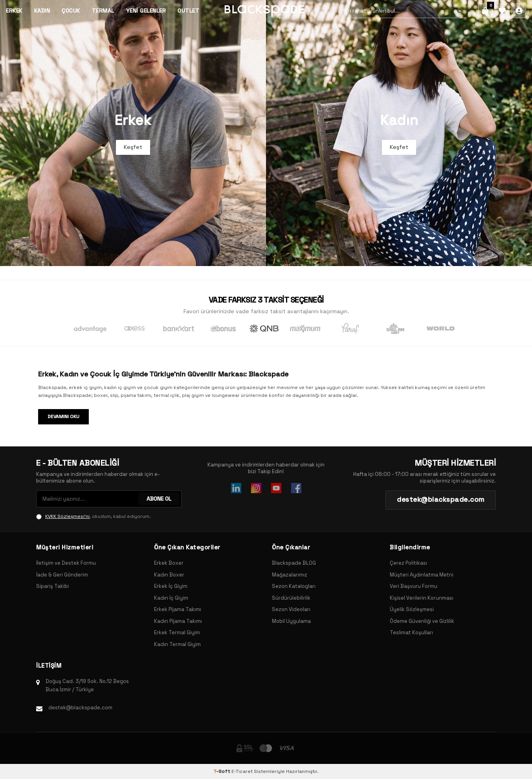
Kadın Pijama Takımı (178, 621)
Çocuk (71, 11)
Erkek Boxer (169, 563)
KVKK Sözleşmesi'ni (67, 516)
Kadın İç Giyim (171, 598)
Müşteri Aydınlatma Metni (422, 575)
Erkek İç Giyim (171, 586)
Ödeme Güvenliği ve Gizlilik (422, 621)
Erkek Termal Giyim (177, 632)
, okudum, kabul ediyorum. (94, 516)
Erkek (14, 11)
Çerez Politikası (408, 563)
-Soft (222, 771)
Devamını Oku (63, 417)
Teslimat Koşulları (411, 632)
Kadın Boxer (169, 575)
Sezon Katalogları (294, 586)
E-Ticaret (242, 771)
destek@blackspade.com (80, 708)
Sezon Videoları (291, 609)
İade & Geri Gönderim (62, 575)
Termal (103, 11)
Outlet (188, 11)
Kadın (42, 11)
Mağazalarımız (290, 575)
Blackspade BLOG (294, 563)
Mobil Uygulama (291, 621)
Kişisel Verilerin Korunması (422, 598)
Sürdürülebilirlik (291, 598)
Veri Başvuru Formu (414, 586)
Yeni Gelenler (146, 11)
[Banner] (133, 133)
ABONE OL (159, 499)
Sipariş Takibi (52, 586)
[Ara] (459, 11)
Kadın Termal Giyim (177, 644)
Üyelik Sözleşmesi (412, 609)
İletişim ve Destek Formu (66, 563)
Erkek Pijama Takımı (178, 609)
